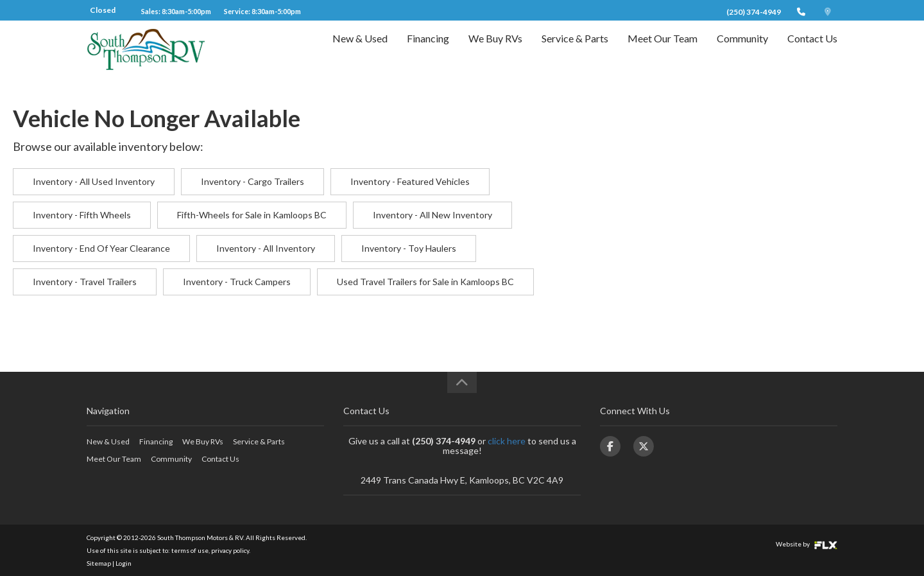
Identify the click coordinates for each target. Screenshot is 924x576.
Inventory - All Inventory (266, 248)
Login (124, 563)
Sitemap (99, 563)
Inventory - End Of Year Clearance (101, 248)
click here (507, 441)
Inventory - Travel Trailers (85, 282)
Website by (807, 544)
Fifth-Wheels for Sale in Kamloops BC (252, 215)
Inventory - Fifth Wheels (82, 215)
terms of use (190, 550)
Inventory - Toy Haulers (409, 248)
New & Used (360, 49)
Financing (428, 49)
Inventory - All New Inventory (432, 215)
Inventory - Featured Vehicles (410, 181)
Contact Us (812, 49)
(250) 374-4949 (754, 12)
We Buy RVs (495, 49)
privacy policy (230, 550)
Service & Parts (575, 49)
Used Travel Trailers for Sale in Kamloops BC (425, 282)
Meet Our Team (663, 49)
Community (742, 49)
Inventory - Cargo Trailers (252, 181)
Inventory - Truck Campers (237, 282)
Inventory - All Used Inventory (94, 181)
